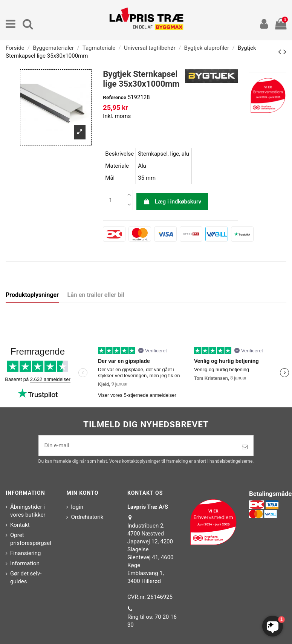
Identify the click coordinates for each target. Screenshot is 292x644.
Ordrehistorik (87, 517)
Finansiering (25, 553)
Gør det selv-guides (26, 577)
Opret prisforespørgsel (31, 539)
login (77, 507)
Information (25, 563)
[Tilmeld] (245, 447)
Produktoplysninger (32, 295)
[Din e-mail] (138, 446)
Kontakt (20, 525)
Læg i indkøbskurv (172, 202)
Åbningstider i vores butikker (28, 511)
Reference (115, 97)
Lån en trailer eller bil (96, 295)
